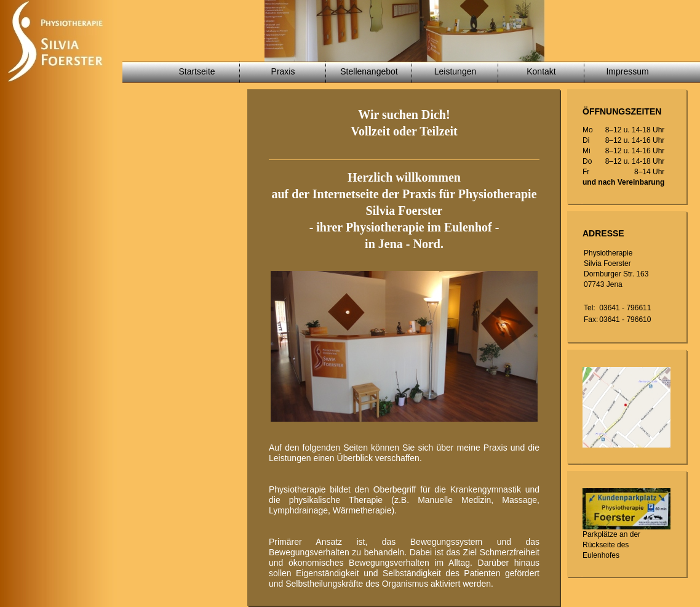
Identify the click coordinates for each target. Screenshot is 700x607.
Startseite (197, 71)
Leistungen (455, 71)
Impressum (627, 71)
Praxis (283, 71)
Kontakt (541, 71)
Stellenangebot (369, 71)
